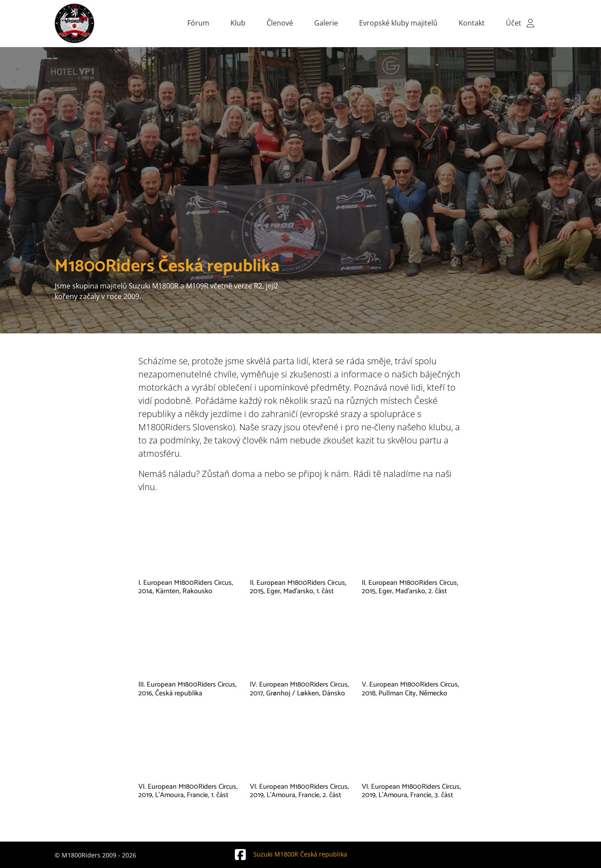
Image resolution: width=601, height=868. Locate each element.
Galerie (326, 23)
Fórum (198, 23)
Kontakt (472, 23)
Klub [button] (238, 23)
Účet (521, 23)
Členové (280, 23)
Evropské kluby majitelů (398, 23)
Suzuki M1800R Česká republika (290, 854)
